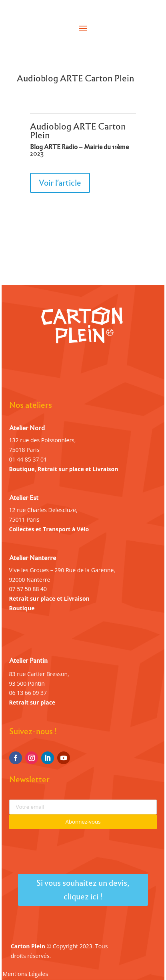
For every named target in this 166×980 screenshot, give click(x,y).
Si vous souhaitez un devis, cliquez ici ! (83, 890)
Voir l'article (60, 183)
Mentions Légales (26, 974)
